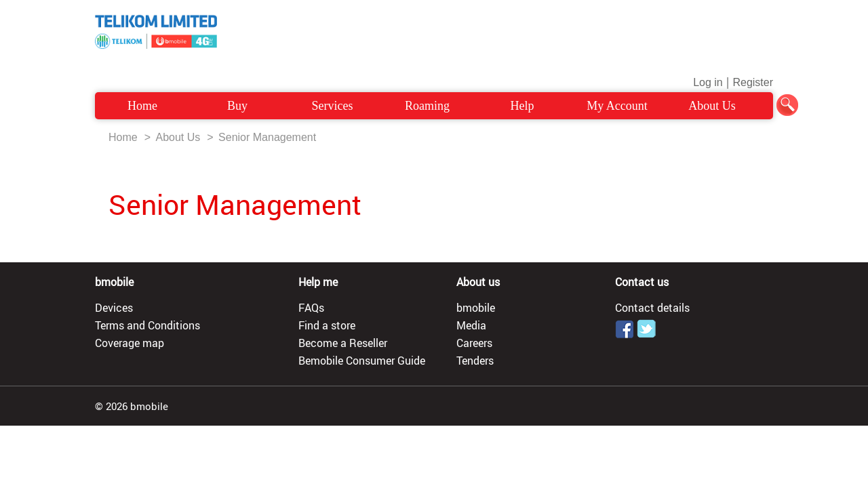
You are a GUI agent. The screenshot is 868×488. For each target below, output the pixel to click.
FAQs (311, 308)
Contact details (652, 308)
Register (753, 82)
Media (471, 325)
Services (333, 106)
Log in (708, 82)
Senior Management (267, 137)
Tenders (475, 361)
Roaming (427, 106)
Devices (114, 308)
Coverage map (130, 343)
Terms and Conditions (147, 325)
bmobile (476, 308)
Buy (237, 106)
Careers (474, 343)
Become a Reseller (343, 343)
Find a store (327, 325)
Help (522, 106)
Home (142, 106)
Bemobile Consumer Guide (362, 361)
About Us (712, 106)
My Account (617, 106)
